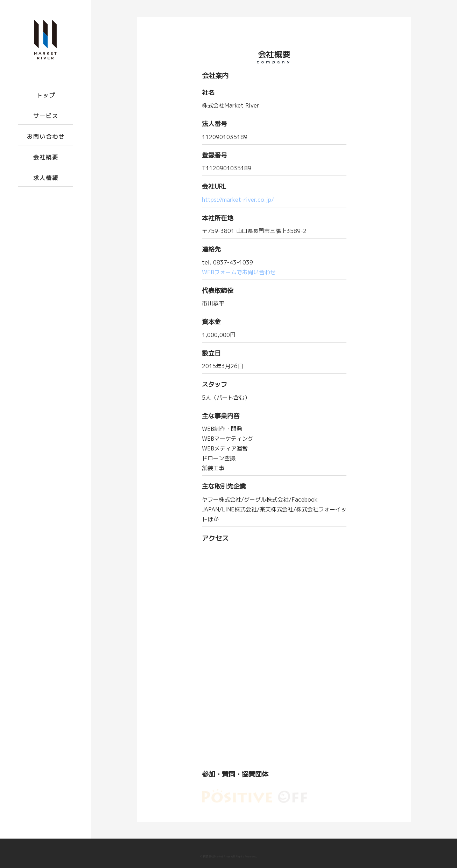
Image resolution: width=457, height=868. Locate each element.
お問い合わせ (46, 137)
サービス (46, 116)
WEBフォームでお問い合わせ (239, 272)
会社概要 (46, 157)
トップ (46, 95)
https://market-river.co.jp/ (238, 200)
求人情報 (46, 178)
